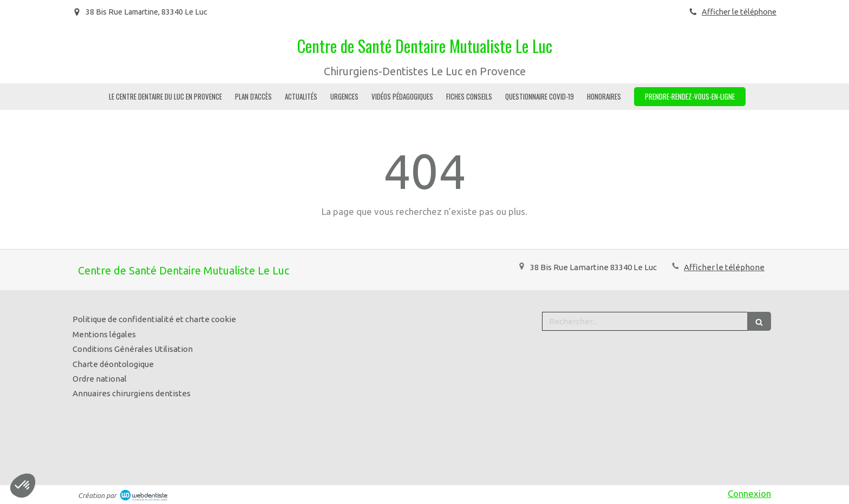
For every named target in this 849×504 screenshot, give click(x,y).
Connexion (749, 493)
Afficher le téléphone (739, 12)
